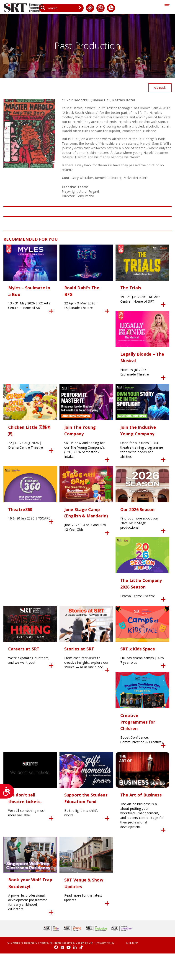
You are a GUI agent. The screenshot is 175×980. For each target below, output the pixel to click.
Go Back (159, 89)
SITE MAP (115, 970)
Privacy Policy (12, 974)
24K (87, 970)
